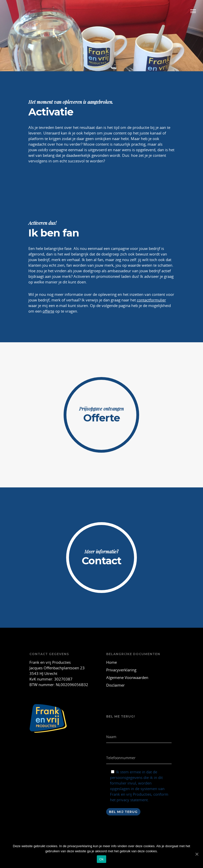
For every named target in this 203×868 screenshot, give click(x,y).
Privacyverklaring (121, 670)
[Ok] (197, 854)
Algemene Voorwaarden (127, 677)
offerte (48, 311)
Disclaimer (115, 685)
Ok (101, 859)
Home (112, 662)
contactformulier (151, 300)
